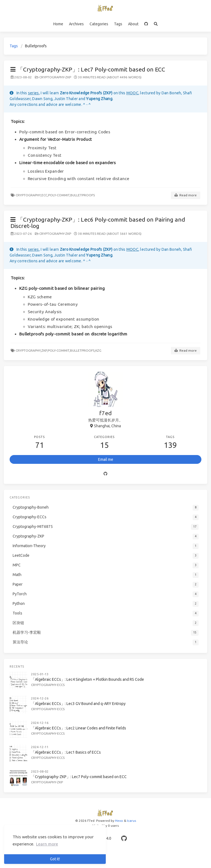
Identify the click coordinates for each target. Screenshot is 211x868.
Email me (106, 459)
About (133, 24)
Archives (76, 24)
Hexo (119, 821)
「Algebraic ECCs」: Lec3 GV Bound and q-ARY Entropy (78, 704)
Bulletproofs (83, 195)
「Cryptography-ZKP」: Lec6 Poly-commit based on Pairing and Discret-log (98, 223)
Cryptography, (29, 195)
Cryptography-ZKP (55, 77)
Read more (186, 195)
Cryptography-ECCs (48, 685)
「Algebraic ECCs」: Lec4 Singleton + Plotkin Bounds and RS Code (88, 679)
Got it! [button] (55, 859)
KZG (98, 350)
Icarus (131, 821)
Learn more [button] (47, 844)
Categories (99, 24)
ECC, (45, 195)
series (34, 93)
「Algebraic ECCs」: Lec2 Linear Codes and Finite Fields (79, 728)
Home (58, 24)
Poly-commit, (59, 195)
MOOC (132, 93)
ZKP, (45, 350)
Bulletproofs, (83, 350)
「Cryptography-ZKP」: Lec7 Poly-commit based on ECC (88, 69)
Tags (118, 24)
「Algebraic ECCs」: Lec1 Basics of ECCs (66, 752)
